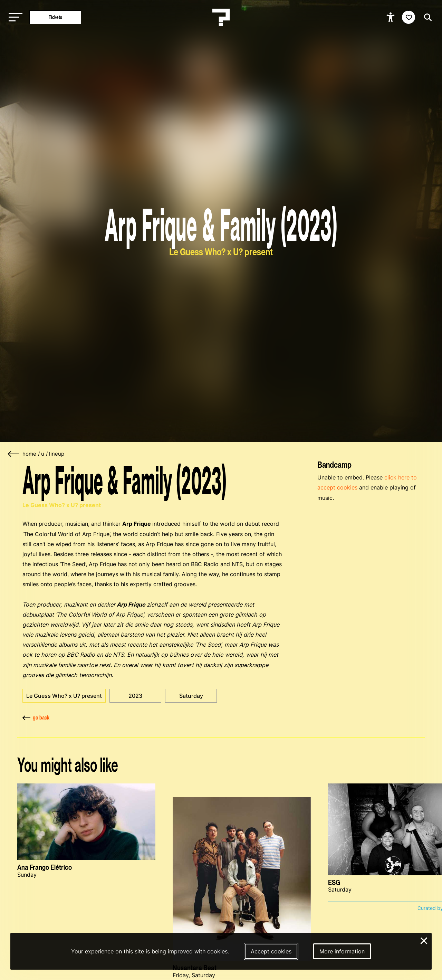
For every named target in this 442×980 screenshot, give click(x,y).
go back (36, 717)
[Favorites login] (409, 17)
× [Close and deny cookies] (424, 940)
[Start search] (426, 17)
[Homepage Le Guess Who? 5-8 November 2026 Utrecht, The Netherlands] (221, 17)
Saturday (191, 696)
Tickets (55, 17)
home (29, 454)
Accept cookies (271, 951)
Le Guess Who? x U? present (64, 696)
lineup (57, 454)
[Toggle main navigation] (14, 17)
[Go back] (14, 454)
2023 (135, 696)
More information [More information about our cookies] (342, 951)
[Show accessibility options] (391, 17)
